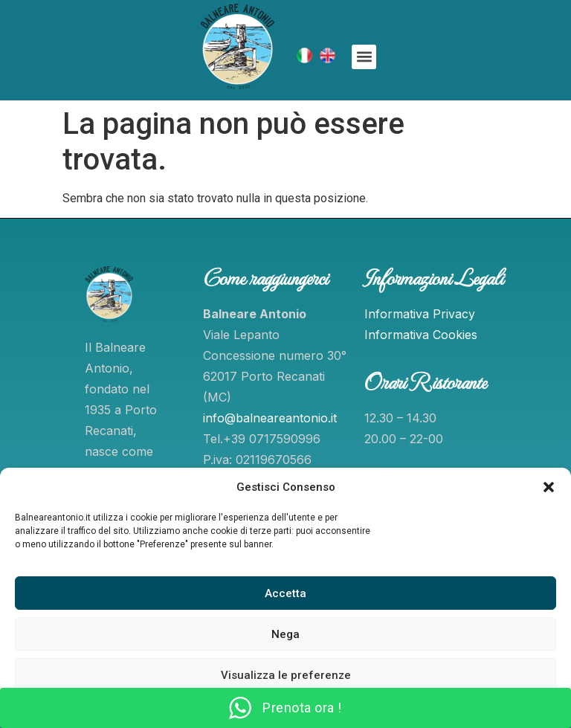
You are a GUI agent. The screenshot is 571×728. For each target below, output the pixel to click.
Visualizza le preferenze (286, 675)
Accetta (285, 593)
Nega (285, 634)
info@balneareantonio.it (270, 418)
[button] (549, 487)
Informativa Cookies (421, 335)
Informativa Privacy (420, 314)
